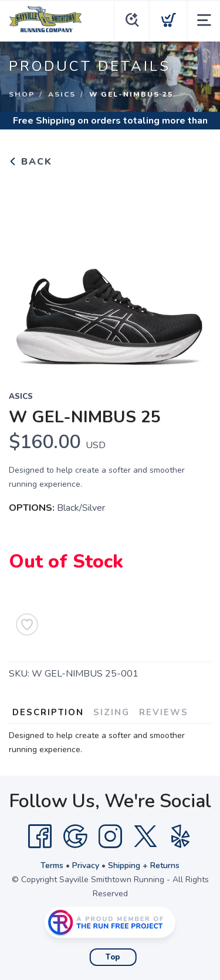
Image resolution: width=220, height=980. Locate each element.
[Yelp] (181, 836)
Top (113, 957)
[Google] (75, 836)
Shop (22, 94)
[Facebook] (40, 836)
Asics (62, 94)
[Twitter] (145, 836)
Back (31, 162)
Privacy (86, 865)
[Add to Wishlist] (27, 624)
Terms (52, 865)
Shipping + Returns (144, 865)
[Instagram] (110, 836)
